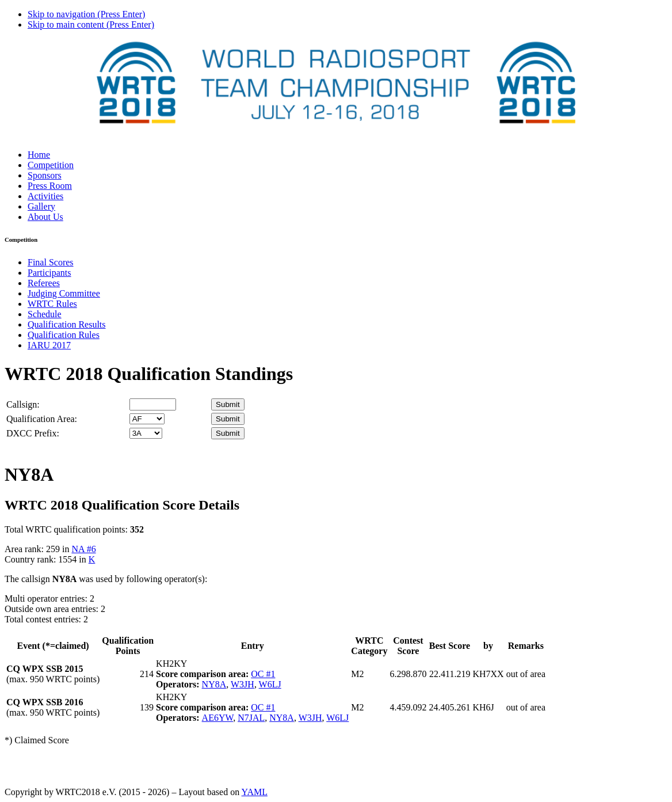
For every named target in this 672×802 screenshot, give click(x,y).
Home (39, 155)
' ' (147, 419)
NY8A (214, 684)
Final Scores (51, 262)
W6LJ (270, 684)
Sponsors (45, 175)
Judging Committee (64, 293)
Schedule (45, 314)
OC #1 (263, 674)
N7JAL (251, 718)
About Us (45, 217)
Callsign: (23, 404)
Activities (45, 196)
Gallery (41, 206)
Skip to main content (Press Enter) (91, 24)
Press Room (50, 186)
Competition (51, 165)
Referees (44, 283)
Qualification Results (67, 324)
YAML (255, 792)
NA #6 (83, 549)
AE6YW (218, 718)
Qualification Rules (64, 335)
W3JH (243, 684)
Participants (49, 273)
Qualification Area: (42, 419)
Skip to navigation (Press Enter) (86, 14)
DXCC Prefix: (33, 433)
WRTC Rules (52, 304)
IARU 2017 (49, 345)
